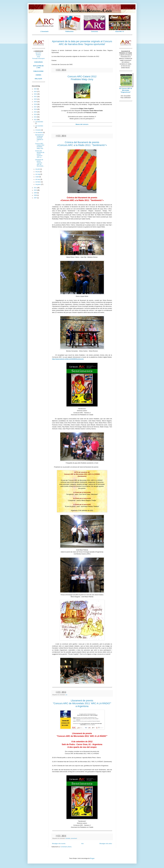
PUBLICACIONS (38, 71)
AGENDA (38, 75)
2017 (36, 107)
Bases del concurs (82, 124)
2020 (36, 99)
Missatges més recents (59, 844)
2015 (36, 112)
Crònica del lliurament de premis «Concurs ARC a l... (40, 154)
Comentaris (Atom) (66, 847)
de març (38, 179)
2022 (36, 94)
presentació (74, 838)
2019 (36, 102)
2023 (36, 92)
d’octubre (38, 130)
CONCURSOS (38, 62)
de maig (38, 174)
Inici (82, 844)
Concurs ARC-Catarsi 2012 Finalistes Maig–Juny (40, 146)
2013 (36, 117)
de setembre (39, 133)
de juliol (38, 169)
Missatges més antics (106, 844)
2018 (36, 104)
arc (66, 695)
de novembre (39, 126)
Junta (38, 57)
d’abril (37, 177)
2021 (36, 97)
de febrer (38, 182)
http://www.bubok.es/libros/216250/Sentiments (68, 359)
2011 (36, 188)
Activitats (68, 838)
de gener (38, 184)
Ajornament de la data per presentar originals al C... (39, 138)
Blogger (92, 858)
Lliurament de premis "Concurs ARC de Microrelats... (40, 163)
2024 (36, 89)
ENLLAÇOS (38, 79)
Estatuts (38, 55)
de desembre (39, 122)
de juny (38, 172)
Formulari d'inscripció (38, 59)
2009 (36, 193)
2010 (36, 190)
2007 (36, 198)
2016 (36, 109)
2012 (36, 120)
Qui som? (38, 53)
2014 (36, 114)
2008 (36, 195)
